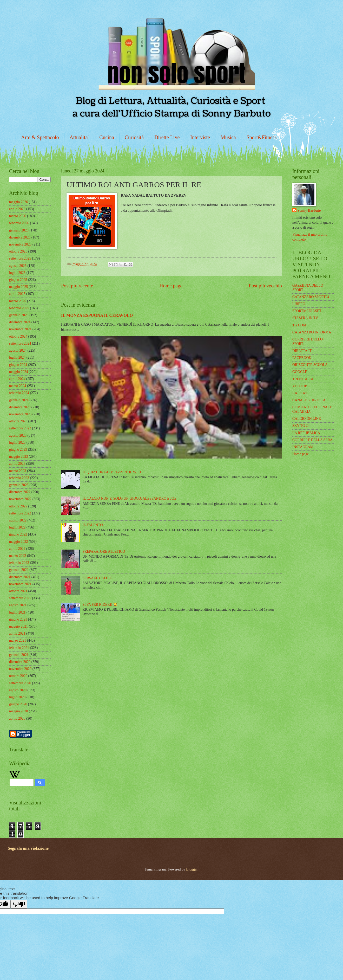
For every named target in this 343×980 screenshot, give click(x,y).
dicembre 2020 (20, 662)
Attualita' (79, 137)
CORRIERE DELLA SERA (312, 440)
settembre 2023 (20, 428)
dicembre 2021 (20, 577)
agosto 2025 (18, 266)
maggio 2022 (18, 542)
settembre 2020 (20, 683)
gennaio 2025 (19, 315)
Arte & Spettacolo (40, 137)
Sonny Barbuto (309, 211)
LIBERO (299, 304)
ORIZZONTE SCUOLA (310, 365)
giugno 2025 (18, 280)
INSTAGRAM (303, 447)
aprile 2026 (17, 209)
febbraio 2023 (19, 478)
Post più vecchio (265, 286)
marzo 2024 (18, 386)
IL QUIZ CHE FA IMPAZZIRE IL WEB (112, 472)
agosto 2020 (18, 690)
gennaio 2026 (19, 230)
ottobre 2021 (18, 591)
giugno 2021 (18, 619)
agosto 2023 (18, 436)
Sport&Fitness (262, 137)
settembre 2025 (20, 258)
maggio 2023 (18, 457)
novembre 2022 (20, 499)
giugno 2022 (18, 534)
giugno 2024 (18, 365)
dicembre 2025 (20, 237)
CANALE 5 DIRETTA (309, 400)
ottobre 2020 (18, 676)
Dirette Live (167, 137)
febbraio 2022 (19, 563)
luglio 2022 (17, 527)
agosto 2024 (18, 350)
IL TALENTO (93, 525)
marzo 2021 (18, 640)
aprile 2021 (17, 633)
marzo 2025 (18, 301)
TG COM (299, 325)
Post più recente (77, 286)
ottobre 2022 (18, 506)
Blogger (192, 869)
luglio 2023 (17, 443)
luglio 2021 (17, 612)
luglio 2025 (17, 273)
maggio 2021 (18, 626)
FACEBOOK (302, 358)
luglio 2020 (17, 697)
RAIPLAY (300, 393)
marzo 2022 (18, 556)
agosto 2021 (18, 605)
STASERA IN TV (305, 318)
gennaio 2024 (19, 400)
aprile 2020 (17, 718)
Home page (171, 286)
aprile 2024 (17, 379)
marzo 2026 (18, 216)
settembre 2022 (20, 513)
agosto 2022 (18, 520)
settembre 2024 (20, 343)
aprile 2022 (17, 549)
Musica (228, 137)
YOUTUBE (301, 386)
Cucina (107, 137)
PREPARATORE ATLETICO (104, 552)
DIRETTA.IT (302, 351)
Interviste (200, 137)
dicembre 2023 (20, 407)
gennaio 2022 (19, 570)
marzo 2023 (18, 471)
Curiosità (134, 137)
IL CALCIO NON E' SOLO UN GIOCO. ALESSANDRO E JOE (130, 498)
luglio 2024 (17, 357)
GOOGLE (300, 372)
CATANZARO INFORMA (312, 332)
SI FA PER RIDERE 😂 (100, 605)
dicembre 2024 (20, 322)
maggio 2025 (18, 287)
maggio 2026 (18, 202)
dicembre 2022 (20, 492)
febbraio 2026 (19, 223)
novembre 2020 (20, 669)
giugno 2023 (18, 450)
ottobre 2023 (18, 421)
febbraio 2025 (19, 308)
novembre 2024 (20, 329)
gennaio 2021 (19, 655)
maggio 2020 (18, 711)
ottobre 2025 (18, 251)
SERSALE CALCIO (98, 578)
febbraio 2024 (19, 393)
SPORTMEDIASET (307, 311)
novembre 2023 (20, 414)
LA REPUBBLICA (306, 433)
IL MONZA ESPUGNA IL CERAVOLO (97, 315)
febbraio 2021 (19, 648)
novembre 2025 (20, 244)
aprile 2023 (17, 464)
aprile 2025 (17, 294)
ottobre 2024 (18, 336)
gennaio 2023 (19, 485)
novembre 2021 (20, 584)
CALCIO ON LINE (307, 419)
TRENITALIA (303, 379)
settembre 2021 (20, 598)
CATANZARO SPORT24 (311, 297)
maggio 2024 (18, 372)
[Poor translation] (19, 904)
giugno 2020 (18, 704)
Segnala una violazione (28, 848)
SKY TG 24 (301, 426)
